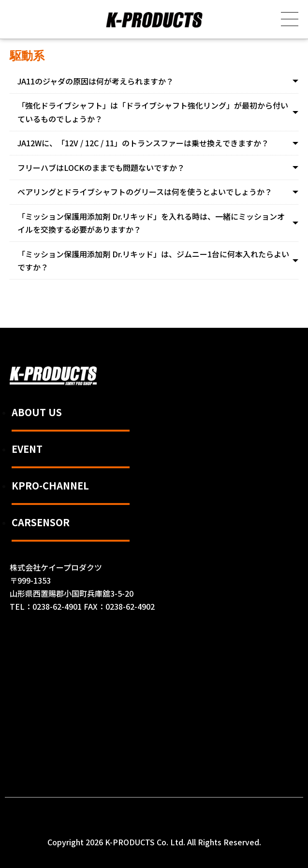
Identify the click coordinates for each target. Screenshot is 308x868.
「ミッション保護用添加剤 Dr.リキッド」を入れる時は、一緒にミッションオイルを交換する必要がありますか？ (151, 223)
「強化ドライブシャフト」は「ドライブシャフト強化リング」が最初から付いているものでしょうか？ (153, 112)
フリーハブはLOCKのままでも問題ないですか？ (101, 168)
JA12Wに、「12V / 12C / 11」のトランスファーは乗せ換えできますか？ (143, 143)
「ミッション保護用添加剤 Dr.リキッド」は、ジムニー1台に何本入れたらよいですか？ (153, 260)
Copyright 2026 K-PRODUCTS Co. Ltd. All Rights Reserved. (154, 842)
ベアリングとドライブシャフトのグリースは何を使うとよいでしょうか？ (145, 192)
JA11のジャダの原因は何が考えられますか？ (95, 81)
